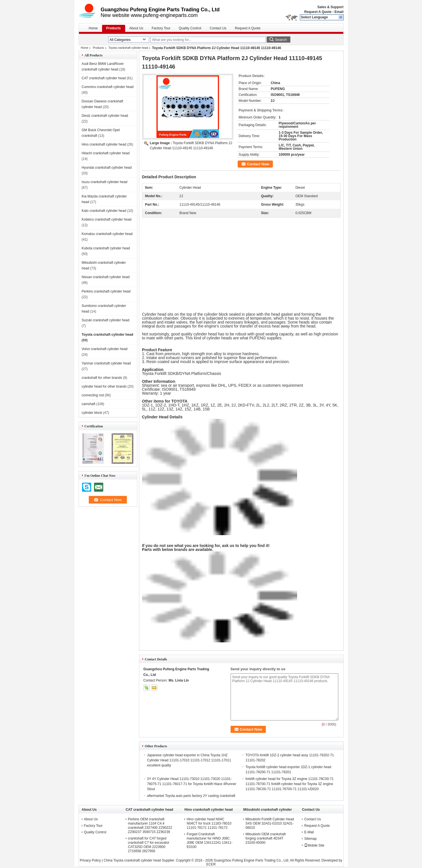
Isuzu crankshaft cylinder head (105, 182)
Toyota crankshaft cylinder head (128, 48)
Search (281, 40)
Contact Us (218, 28)
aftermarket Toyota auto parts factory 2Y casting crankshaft (191, 796)
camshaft (89, 404)
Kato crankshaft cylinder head (104, 211)
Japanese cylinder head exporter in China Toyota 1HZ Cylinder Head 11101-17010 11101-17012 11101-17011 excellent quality (189, 760)
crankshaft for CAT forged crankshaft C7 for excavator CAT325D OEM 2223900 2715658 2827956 (149, 845)
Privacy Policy (90, 860)
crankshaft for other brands (102, 378)
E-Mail (309, 832)
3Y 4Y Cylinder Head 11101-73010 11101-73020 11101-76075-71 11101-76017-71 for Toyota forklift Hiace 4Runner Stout (192, 784)
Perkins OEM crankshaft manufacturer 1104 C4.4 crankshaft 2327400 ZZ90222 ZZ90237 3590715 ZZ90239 (150, 826)
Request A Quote (318, 12)
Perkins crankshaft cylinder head (106, 291)
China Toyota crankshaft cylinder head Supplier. (140, 860)
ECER (211, 864)
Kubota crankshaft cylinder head (106, 248)
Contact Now (258, 164)
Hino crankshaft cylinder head (104, 144)
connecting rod (93, 395)
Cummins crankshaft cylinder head (108, 87)
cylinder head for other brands (104, 386)
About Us (136, 28)
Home (93, 28)
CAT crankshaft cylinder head (104, 78)
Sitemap (310, 839)
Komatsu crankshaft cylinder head (107, 234)
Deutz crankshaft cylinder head (105, 116)
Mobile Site (314, 845)
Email (339, 12)
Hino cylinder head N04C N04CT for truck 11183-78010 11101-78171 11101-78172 (209, 823)
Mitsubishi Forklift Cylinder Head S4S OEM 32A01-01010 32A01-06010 (270, 823)
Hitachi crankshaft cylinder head (106, 153)
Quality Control (190, 28)
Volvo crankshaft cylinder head (105, 349)
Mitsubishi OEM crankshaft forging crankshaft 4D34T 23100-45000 (266, 838)
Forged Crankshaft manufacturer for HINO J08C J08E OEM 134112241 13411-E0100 (209, 840)
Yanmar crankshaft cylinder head (106, 363)
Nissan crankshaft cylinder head (106, 277)
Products (114, 28)
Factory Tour (161, 28)
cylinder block (92, 413)
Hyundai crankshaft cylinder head (107, 168)
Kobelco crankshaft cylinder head (107, 219)
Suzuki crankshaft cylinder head (106, 320)
